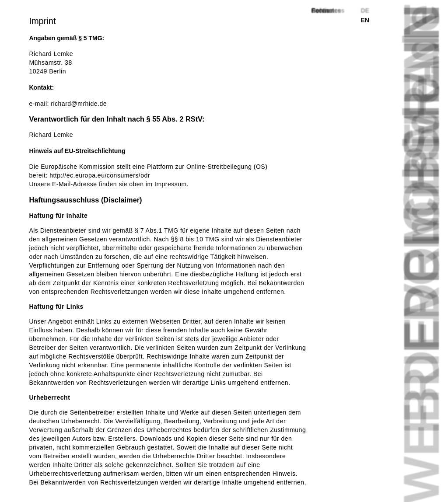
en (365, 20)
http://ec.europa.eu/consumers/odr (100, 175)
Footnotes (326, 10)
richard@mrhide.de (79, 104)
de (365, 10)
